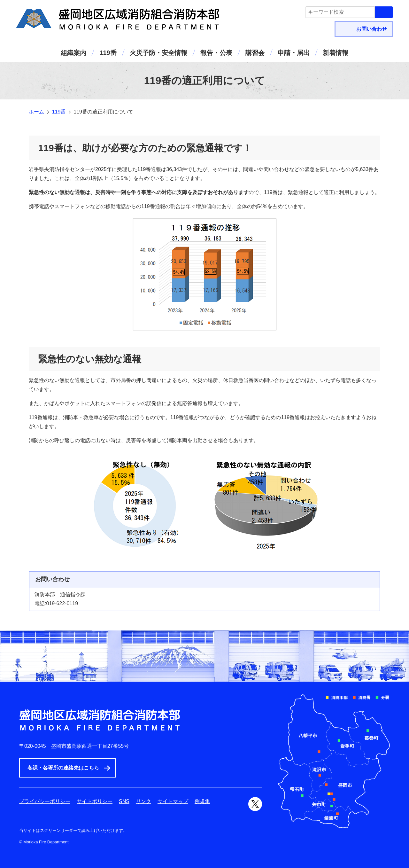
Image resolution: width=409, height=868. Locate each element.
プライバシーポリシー (45, 801)
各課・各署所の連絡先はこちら (63, 768)
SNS (124, 801)
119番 (108, 53)
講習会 (255, 53)
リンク (143, 801)
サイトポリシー (95, 801)
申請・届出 (294, 53)
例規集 (202, 801)
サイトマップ (173, 801)
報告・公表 (216, 53)
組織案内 (73, 53)
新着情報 (336, 53)
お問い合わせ (372, 29)
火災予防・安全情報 (158, 53)
